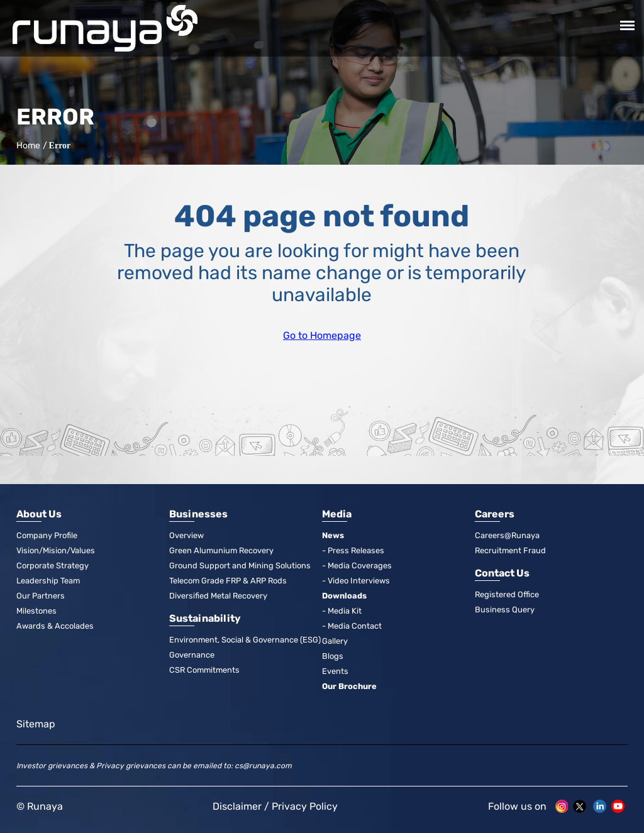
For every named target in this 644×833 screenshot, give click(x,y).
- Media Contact (352, 626)
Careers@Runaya (508, 535)
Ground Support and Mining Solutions (240, 565)
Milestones (36, 611)
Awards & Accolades (55, 626)
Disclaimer (237, 806)
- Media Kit (342, 611)
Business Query (505, 610)
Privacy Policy (305, 806)
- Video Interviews (356, 581)
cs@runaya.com (263, 766)
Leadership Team (49, 581)
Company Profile (47, 535)
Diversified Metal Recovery (219, 596)
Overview (186, 535)
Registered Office (507, 594)
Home (27, 146)
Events (335, 671)
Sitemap (36, 724)
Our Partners (41, 596)
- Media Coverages (357, 565)
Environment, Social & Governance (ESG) (245, 640)
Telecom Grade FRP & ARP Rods (230, 581)
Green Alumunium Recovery (222, 550)
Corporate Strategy (53, 565)
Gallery (335, 641)
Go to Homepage (322, 335)
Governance (192, 655)
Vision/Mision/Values (56, 550)
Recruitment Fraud (511, 550)
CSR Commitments (206, 670)
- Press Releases (353, 550)
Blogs (333, 656)
